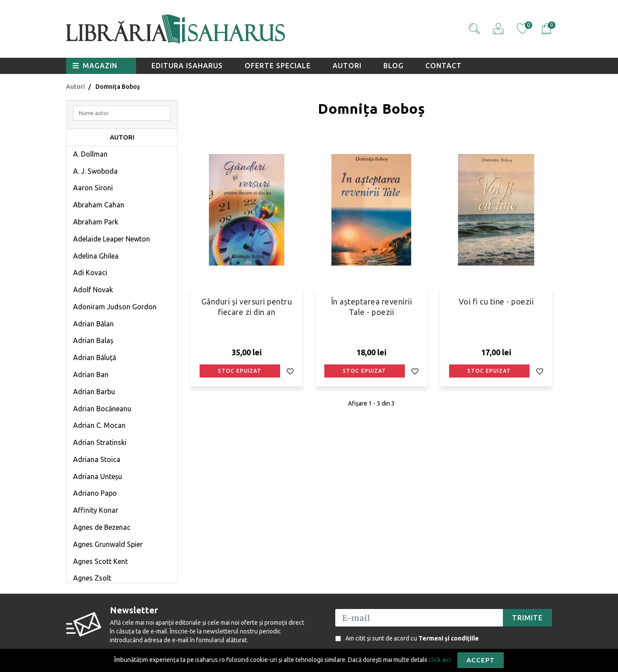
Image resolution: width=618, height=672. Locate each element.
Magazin (95, 66)
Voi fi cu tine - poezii (496, 301)
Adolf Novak (93, 290)
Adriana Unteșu (98, 476)
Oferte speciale (278, 66)
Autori (347, 66)
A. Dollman (90, 154)
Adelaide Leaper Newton (112, 239)
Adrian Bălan (93, 324)
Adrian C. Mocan (99, 425)
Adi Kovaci (90, 273)
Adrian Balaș (93, 340)
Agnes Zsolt (92, 578)
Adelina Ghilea (96, 256)
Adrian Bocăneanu (102, 409)
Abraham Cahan (99, 205)
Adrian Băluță (95, 357)
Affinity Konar (96, 510)
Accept (481, 660)
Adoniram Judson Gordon (115, 307)
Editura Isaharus (187, 66)
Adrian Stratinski (100, 442)
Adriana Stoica (97, 459)
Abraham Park (96, 222)
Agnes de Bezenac (102, 527)
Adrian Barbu (94, 392)
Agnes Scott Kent (100, 561)
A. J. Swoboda (95, 171)
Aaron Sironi (93, 188)
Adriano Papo (95, 493)
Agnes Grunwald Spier (108, 544)
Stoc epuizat (240, 371)
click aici (440, 659)
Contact (444, 66)
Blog (393, 66)
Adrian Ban (91, 374)
